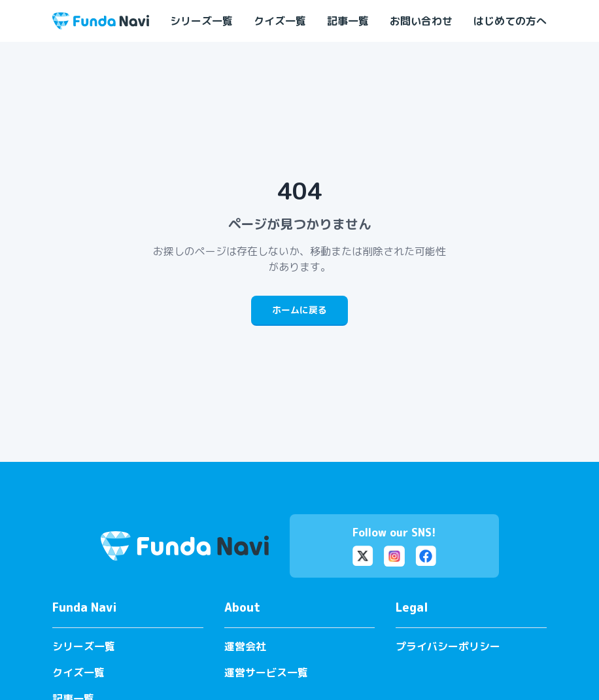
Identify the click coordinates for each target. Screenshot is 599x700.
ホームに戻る (299, 310)
